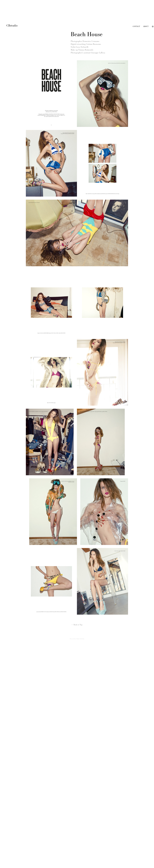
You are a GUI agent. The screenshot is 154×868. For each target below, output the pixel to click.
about (146, 26)
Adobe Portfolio (80, 639)
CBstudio (12, 25)
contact (136, 26)
